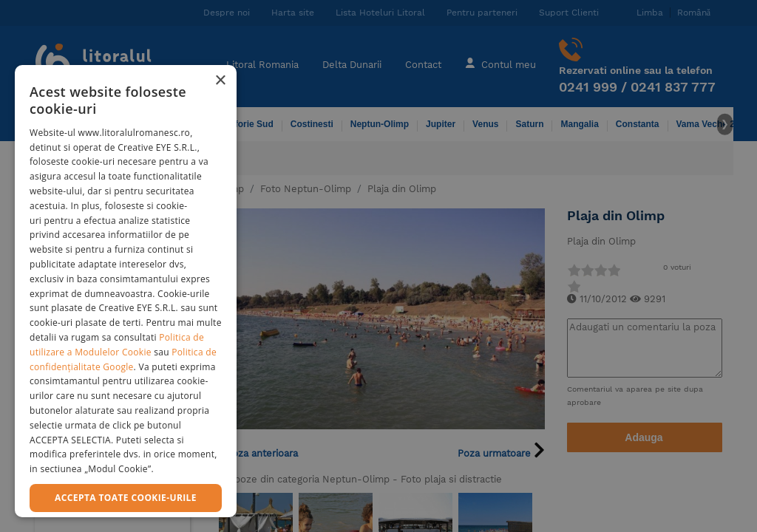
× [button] (220, 81)
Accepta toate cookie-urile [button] (126, 498)
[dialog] (126, 291)
